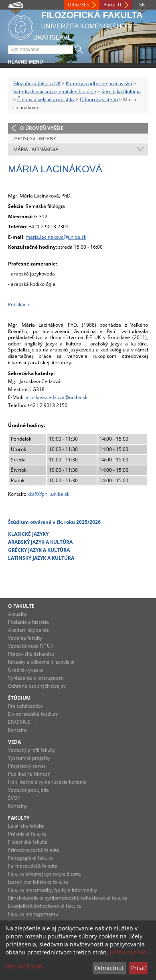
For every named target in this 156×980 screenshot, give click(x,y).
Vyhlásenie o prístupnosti (36, 678)
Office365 (79, 5)
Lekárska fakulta (26, 826)
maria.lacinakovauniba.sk (56, 237)
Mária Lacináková (36, 149)
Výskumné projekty (29, 758)
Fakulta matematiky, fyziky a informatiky (53, 890)
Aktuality (18, 614)
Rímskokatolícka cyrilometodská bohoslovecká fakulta (68, 898)
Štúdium (19, 698)
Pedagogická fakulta (30, 858)
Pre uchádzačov (26, 706)
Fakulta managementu (33, 914)
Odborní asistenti (99, 99)
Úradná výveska (26, 670)
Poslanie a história (28, 622)
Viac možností (24, 966)
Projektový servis (27, 766)
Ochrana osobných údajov (37, 686)
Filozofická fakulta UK (37, 83)
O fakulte (21, 606)
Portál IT (113, 5)
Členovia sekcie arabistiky (46, 99)
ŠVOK (14, 798)
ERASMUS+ (21, 722)
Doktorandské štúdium (33, 714)
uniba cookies (128, 952)
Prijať (138, 968)
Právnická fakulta (27, 834)
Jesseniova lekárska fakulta (38, 882)
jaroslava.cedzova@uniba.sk (56, 397)
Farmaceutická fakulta (33, 866)
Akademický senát (28, 630)
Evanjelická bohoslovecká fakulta (45, 906)
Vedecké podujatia (28, 790)
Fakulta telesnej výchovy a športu (45, 874)
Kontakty (18, 730)
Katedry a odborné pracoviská (99, 83)
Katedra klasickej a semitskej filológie (55, 91)
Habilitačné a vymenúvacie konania (47, 782)
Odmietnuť (109, 968)
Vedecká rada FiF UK (31, 646)
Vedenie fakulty (25, 638)
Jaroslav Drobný (35, 139)
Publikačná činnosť (29, 774)
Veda (14, 742)
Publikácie (19, 304)
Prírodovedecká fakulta (34, 850)
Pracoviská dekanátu (31, 654)
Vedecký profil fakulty (32, 750)
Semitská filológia (121, 91)
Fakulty (19, 818)
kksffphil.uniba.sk (48, 494)
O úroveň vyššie (42, 128)
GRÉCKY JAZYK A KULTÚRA (39, 550)
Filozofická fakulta (28, 842)
